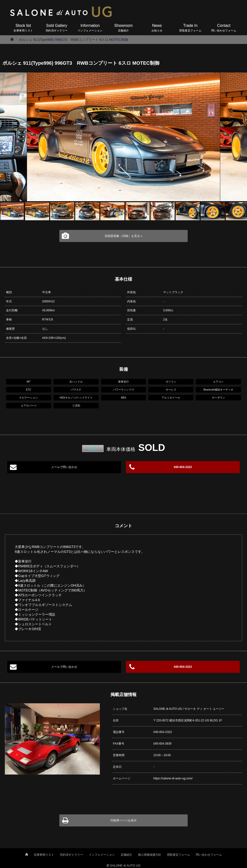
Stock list (23, 28)
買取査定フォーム (178, 854)
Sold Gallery (57, 28)
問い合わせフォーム (209, 854)
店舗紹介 (126, 854)
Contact (224, 28)
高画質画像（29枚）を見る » (123, 236)
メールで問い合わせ (64, 467)
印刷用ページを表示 (123, 820)
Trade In (190, 28)
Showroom (124, 28)
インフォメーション (102, 854)
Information (90, 28)
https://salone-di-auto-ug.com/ (173, 778)
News (157, 28)
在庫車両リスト (44, 854)
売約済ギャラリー (71, 854)
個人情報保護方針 (150, 854)
